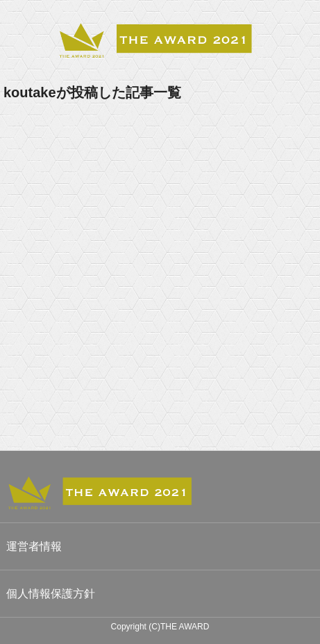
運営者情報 (34, 546)
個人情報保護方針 (51, 594)
